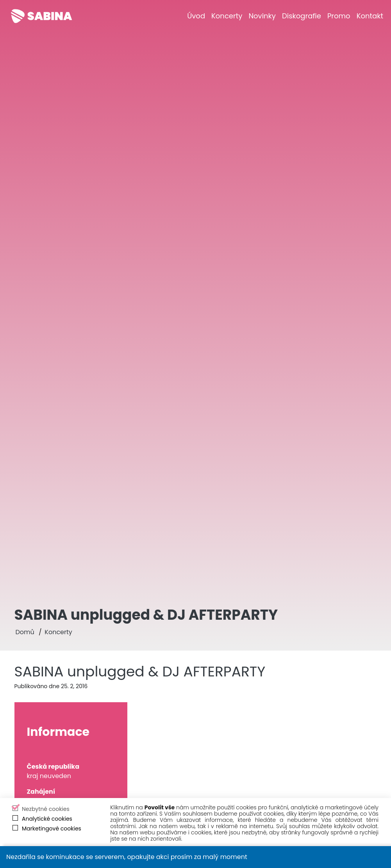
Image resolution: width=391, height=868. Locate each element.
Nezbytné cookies (46, 809)
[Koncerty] (227, 16)
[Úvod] (196, 16)
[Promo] (339, 16)
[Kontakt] (370, 16)
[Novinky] (262, 16)
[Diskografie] (302, 16)
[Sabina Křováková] (41, 16)
